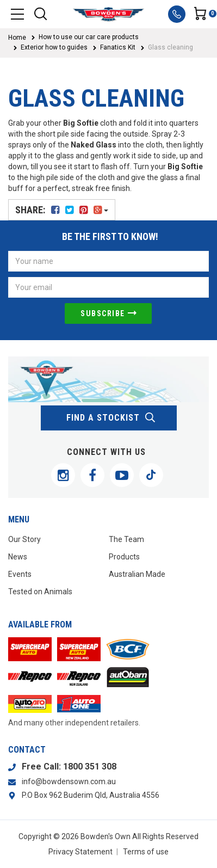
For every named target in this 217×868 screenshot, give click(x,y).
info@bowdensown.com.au (69, 781)
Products (124, 557)
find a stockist (111, 418)
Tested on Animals (40, 592)
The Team (126, 539)
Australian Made (137, 574)
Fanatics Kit (118, 47)
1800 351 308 (90, 767)
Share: (62, 210)
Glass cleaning (170, 47)
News (18, 557)
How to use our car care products (89, 37)
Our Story (24, 539)
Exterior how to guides (54, 47)
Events (20, 574)
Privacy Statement (80, 852)
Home (17, 38)
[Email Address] (108, 287)
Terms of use (146, 852)
